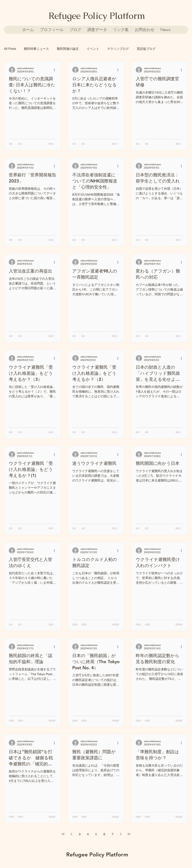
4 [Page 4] (88, 834)
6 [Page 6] (104, 834)
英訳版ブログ (146, 49)
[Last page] (129, 834)
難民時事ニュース (36, 49)
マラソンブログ (118, 49)
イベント (93, 49)
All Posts (10, 49)
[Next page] (121, 834)
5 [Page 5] (96, 834)
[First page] (63, 834)
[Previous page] (71, 834)
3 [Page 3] (80, 834)
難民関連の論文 (68, 49)
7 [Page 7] (113, 834)
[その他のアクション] (56, 70)
